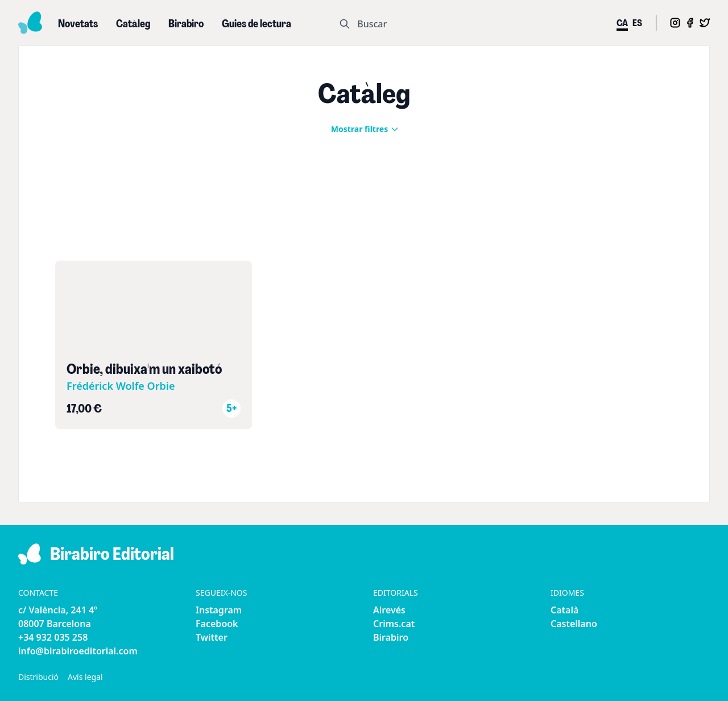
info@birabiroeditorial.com (78, 651)
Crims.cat (394, 624)
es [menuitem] (637, 24)
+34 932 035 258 (53, 637)
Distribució (38, 677)
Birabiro (391, 637)
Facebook (217, 624)
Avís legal (85, 677)
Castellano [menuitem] (574, 624)
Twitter (212, 637)
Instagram (219, 610)
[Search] (471, 24)
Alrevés (389, 610)
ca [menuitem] (622, 24)
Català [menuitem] (564, 610)
